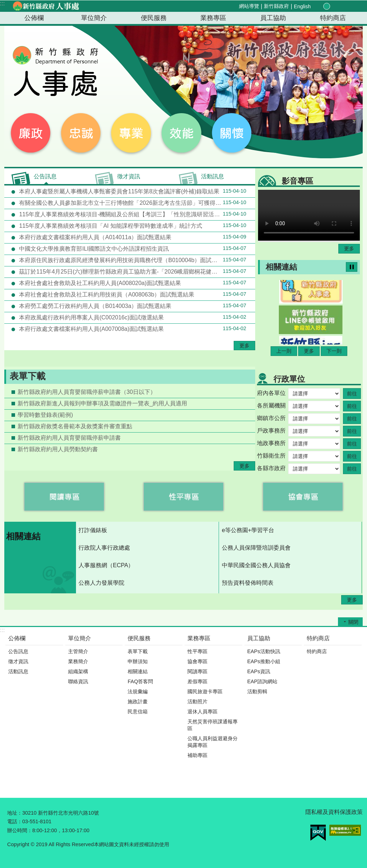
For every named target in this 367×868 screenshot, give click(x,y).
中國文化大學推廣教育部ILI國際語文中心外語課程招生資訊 (132, 249)
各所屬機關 (271, 406)
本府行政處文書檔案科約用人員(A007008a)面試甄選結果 (132, 329)
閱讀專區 (197, 671)
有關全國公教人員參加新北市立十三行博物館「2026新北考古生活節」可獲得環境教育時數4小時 (136, 203)
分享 (343, 6)
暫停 (352, 267)
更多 (244, 346)
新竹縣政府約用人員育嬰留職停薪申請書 (69, 438)
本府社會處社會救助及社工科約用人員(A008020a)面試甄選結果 (132, 283)
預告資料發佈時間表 (248, 583)
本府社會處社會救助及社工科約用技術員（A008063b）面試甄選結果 (132, 294)
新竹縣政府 (276, 6)
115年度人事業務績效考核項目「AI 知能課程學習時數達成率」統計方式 (132, 226)
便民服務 (154, 18)
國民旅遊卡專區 (205, 691)
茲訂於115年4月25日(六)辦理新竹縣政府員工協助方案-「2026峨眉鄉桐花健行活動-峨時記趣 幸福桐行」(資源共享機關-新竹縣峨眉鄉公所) (136, 271)
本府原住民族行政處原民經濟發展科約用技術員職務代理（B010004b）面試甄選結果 (132, 260)
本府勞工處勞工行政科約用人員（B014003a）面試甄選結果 (132, 306)
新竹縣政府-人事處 (46, 6)
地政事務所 (271, 443)
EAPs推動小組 (264, 661)
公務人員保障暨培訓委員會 (256, 548)
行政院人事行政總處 (104, 548)
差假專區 (197, 681)
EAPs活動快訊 (264, 651)
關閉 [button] (353, 622)
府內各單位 (271, 393)
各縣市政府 (271, 468)
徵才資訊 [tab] (129, 176)
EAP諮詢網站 (263, 681)
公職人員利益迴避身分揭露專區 (213, 742)
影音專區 (297, 181)
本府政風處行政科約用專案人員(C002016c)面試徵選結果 (132, 317)
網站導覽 (249, 6)
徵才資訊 (18, 661)
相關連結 (281, 267)
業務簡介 (78, 661)
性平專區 (197, 651)
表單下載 (28, 376)
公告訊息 (18, 651)
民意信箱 (138, 712)
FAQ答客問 (140, 681)
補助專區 (197, 755)
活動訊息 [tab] (213, 176)
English (302, 6)
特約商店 (333, 18)
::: (2, 3)
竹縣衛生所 (271, 456)
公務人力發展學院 (101, 583)
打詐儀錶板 (93, 530)
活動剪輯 (257, 691)
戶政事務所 (271, 431)
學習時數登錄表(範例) (45, 415)
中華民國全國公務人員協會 (256, 565)
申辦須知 (138, 661)
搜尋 (351, 7)
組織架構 (78, 671)
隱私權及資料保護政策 (334, 812)
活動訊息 (18, 671)
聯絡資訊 (78, 681)
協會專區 (197, 661)
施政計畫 (138, 701)
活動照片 (197, 701)
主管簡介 (78, 651)
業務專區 (213, 18)
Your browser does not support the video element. (309, 215)
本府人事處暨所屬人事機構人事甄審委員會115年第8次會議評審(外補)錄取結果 (132, 191)
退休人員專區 (202, 712)
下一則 (334, 351)
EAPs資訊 (259, 671)
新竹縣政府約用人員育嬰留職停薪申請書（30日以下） (87, 392)
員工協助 (273, 18)
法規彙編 (138, 691)
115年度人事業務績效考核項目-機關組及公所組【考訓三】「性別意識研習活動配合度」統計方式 (136, 214)
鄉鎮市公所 (271, 418)
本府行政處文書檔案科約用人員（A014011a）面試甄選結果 (132, 237)
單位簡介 (94, 18)
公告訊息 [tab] (45, 176)
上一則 (284, 351)
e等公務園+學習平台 (248, 530)
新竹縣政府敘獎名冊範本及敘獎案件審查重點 (75, 426)
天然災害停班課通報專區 (213, 725)
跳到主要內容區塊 (4, 4)
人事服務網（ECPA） (106, 565)
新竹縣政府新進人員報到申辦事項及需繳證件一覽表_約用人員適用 (102, 403)
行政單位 (289, 379)
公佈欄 (34, 18)
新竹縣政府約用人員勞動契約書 (58, 449)
